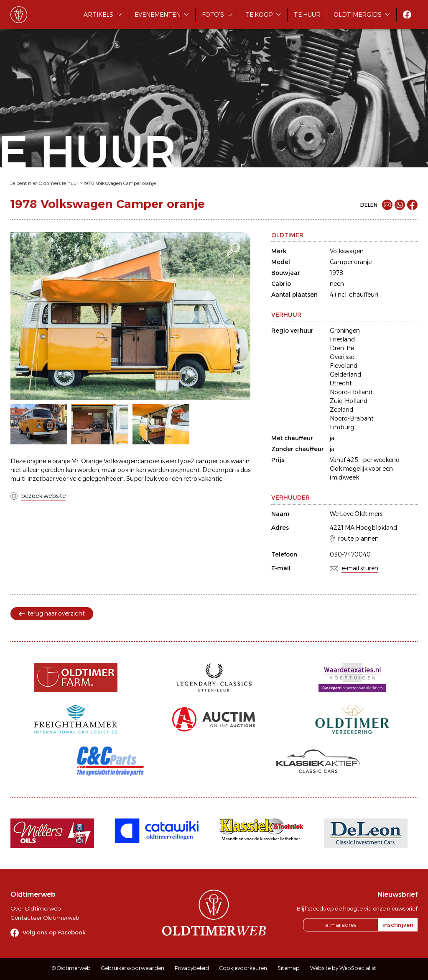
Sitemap (289, 968)
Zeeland (341, 410)
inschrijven (398, 925)
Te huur (307, 15)
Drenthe (342, 348)
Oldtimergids (358, 15)
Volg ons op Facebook (54, 932)
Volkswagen (347, 251)
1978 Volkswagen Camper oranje (120, 183)
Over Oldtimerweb (36, 908)
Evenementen (158, 15)
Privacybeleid (192, 968)
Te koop (259, 15)
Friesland (342, 339)
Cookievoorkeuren (243, 968)
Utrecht (341, 383)
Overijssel (343, 357)
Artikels (98, 15)
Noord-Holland (351, 392)
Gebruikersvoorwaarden (133, 968)
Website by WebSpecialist (343, 968)
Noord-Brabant (352, 418)
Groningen (345, 331)
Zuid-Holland (349, 401)
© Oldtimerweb (71, 968)
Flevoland (344, 366)
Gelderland (345, 375)
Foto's (213, 15)
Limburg (342, 427)
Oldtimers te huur (59, 183)
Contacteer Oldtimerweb (45, 918)
